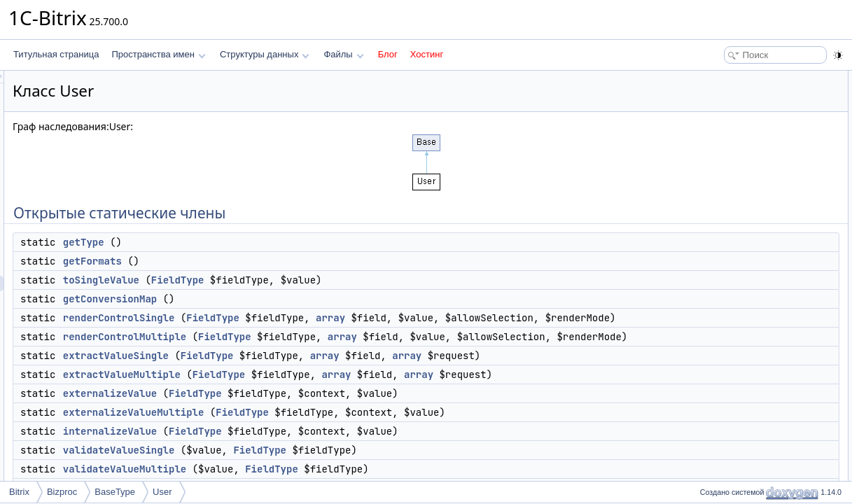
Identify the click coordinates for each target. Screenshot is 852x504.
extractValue (730, 371)
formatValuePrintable (746, 325)
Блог (388, 54)
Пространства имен (158, 54)
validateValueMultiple (747, 279)
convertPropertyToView (750, 294)
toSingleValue (276, 280)
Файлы (343, 54)
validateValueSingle (744, 263)
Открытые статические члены (754, 78)
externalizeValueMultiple (309, 458)
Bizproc (62, 492)
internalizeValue (285, 477)
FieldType (353, 280)
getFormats (267, 261)
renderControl (733, 356)
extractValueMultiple (297, 405)
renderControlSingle (294, 318)
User (162, 492)
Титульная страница (56, 54)
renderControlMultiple (300, 352)
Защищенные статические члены (761, 309)
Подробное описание (737, 402)
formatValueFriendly (745, 340)
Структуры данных (265, 54)
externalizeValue (285, 440)
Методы (711, 417)
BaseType (115, 492)
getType (259, 242)
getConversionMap (285, 299)
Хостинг (427, 54)
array (505, 318)
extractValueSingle (291, 386)
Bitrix (19, 492)
